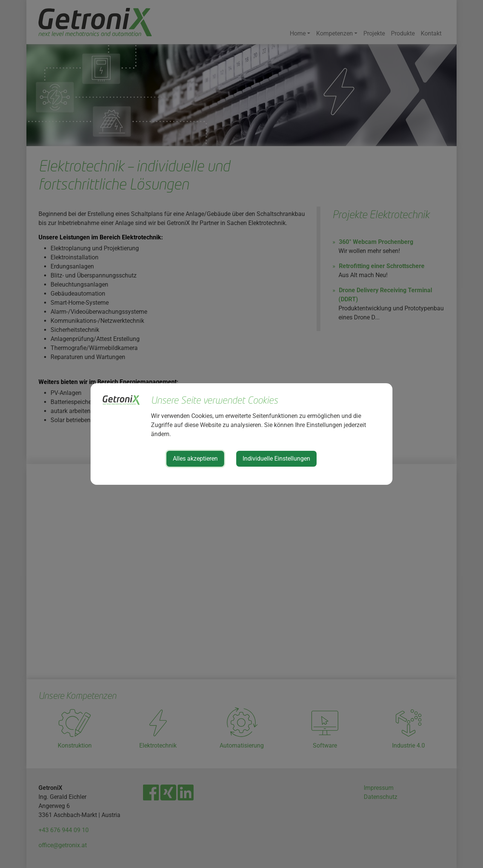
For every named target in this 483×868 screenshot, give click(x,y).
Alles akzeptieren (195, 459)
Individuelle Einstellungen (276, 459)
